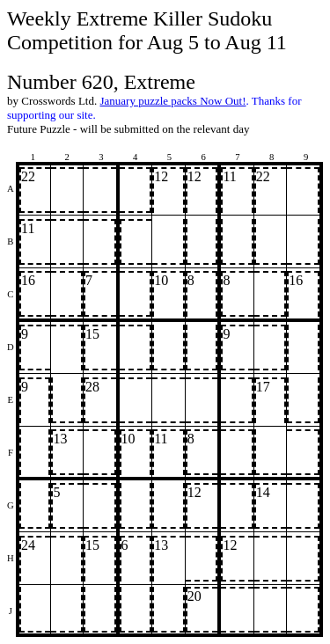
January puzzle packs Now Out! (172, 101)
